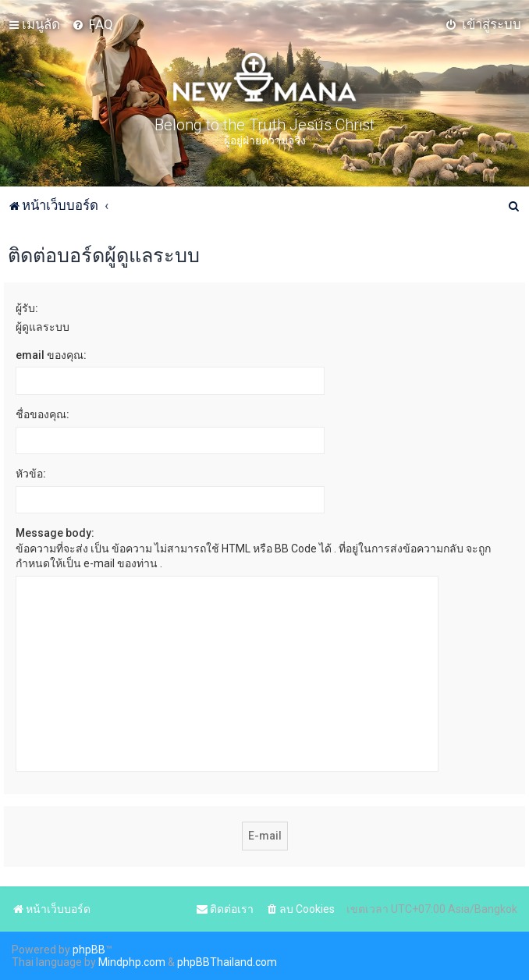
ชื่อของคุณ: (43, 414)
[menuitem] (92, 24)
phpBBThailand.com (227, 962)
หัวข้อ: (31, 474)
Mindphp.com (132, 962)
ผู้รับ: (27, 308)
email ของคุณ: (51, 355)
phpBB (89, 950)
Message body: (55, 533)
